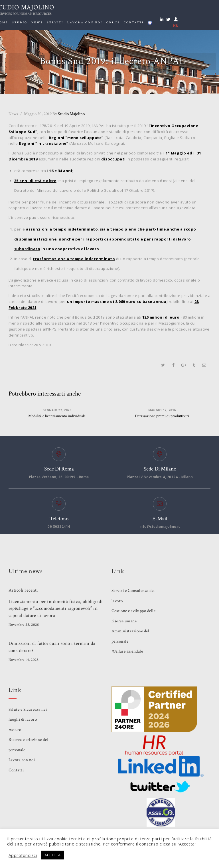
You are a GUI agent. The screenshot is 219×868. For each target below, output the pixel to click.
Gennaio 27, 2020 (57, 410)
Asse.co (15, 730)
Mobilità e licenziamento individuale (57, 416)
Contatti (16, 770)
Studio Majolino (69, 114)
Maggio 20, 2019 (38, 114)
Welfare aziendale (127, 651)
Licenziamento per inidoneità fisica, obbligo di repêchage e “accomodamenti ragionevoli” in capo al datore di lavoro (56, 609)
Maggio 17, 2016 (162, 410)
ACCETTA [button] (53, 855)
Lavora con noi (22, 760)
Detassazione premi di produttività (162, 416)
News (13, 114)
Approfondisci (23, 855)
